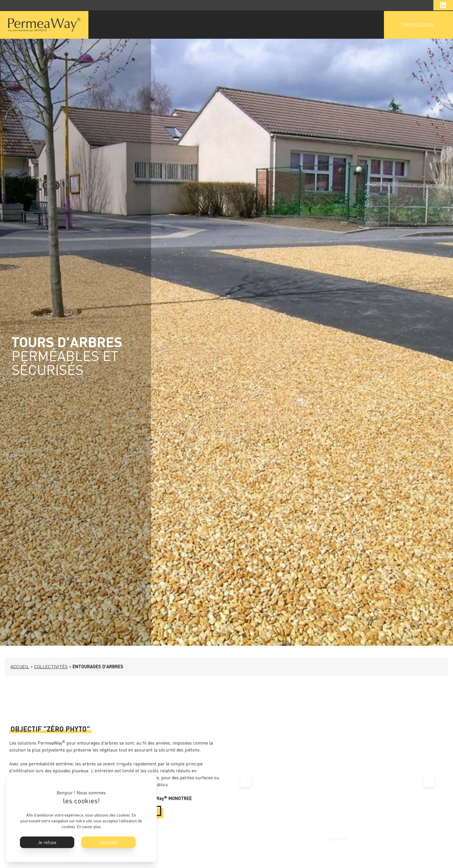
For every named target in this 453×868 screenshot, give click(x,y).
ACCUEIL (20, 667)
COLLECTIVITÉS (51, 667)
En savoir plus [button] (89, 827)
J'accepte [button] (108, 842)
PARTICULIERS (418, 25)
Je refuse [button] (47, 842)
